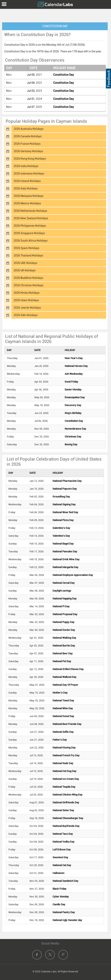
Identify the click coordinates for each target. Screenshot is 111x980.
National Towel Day (63, 700)
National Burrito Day (64, 646)
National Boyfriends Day (66, 826)
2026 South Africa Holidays (31, 241)
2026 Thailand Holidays (28, 255)
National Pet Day (62, 661)
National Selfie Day (63, 732)
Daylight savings (62, 591)
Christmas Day (73, 437)
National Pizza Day (63, 520)
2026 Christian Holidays (29, 285)
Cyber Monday (61, 897)
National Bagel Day (63, 544)
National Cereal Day (64, 583)
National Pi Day (61, 606)
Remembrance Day (75, 429)
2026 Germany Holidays (28, 151)
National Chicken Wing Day (68, 795)
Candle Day (59, 904)
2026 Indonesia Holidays (29, 174)
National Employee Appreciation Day (73, 575)
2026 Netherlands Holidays (30, 211)
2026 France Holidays (27, 144)
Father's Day (60, 740)
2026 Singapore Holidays (29, 233)
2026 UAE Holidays (25, 263)
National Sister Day (63, 810)
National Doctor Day (64, 630)
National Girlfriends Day (66, 802)
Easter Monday (73, 390)
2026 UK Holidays (25, 270)
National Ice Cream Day (66, 779)
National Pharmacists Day (67, 481)
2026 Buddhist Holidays (28, 278)
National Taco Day (63, 834)
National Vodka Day (64, 842)
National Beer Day (63, 653)
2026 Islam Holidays (26, 300)
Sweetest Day (60, 857)
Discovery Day (73, 405)
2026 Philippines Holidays (30, 226)
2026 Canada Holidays (28, 136)
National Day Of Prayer (65, 685)
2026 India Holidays (26, 166)
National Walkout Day (64, 677)
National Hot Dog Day (64, 771)
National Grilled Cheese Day (68, 669)
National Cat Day (62, 865)
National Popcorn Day (65, 489)
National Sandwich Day (65, 881)
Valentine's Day (61, 536)
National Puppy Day (64, 622)
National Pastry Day (64, 912)
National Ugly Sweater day (67, 920)
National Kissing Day (64, 748)
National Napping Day (65, 599)
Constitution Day (64, 75)
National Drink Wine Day (66, 559)
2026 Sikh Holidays (26, 315)
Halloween (58, 873)
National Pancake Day (65, 551)
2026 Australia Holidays (29, 129)
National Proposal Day (65, 614)
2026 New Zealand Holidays (31, 218)
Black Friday (60, 889)
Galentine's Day (61, 528)
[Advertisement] (55, 15)
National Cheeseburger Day (68, 818)
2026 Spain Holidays (26, 248)
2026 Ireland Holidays (27, 181)
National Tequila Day (64, 787)
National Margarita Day (65, 567)
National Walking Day (64, 638)
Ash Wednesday (74, 374)
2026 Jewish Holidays (27, 308)
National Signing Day (64, 504)
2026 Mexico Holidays (27, 203)
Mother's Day (60, 693)
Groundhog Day (61, 497)
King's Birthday (73, 413)
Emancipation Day (75, 397)
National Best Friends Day (67, 724)
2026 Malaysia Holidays (29, 196)
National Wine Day (63, 708)
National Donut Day (63, 716)
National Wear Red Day (65, 512)
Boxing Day (71, 444)
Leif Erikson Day (62, 850)
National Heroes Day (76, 366)
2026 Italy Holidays (26, 188)
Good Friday (71, 382)
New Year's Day (74, 358)
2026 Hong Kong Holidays (30, 159)
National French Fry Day (66, 755)
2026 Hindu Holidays (27, 293)
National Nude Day (63, 763)
